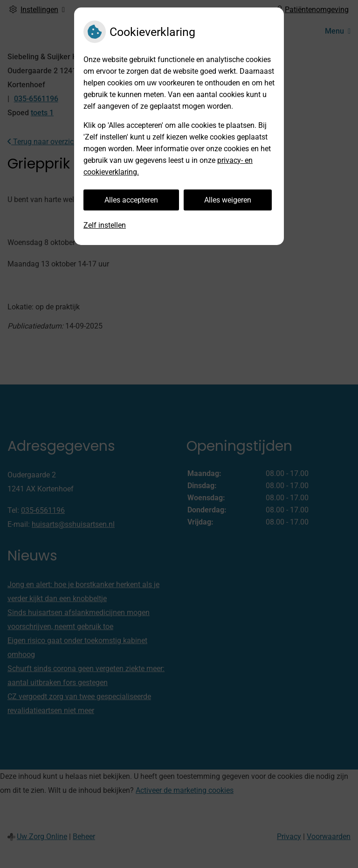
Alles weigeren (228, 200)
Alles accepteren (131, 200)
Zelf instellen (105, 225)
